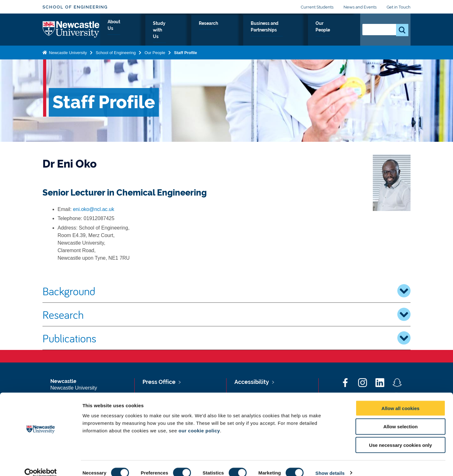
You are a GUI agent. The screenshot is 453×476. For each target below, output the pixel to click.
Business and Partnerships (281, 30)
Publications (226, 338)
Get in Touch (399, 7)
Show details (330, 464)
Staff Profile (185, 51)
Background (226, 291)
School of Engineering (75, 7)
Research (227, 30)
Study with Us (189, 30)
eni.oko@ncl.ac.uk (94, 209)
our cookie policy (199, 421)
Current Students (317, 7)
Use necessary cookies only (400, 436)
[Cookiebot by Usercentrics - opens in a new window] (41, 464)
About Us (151, 30)
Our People (336, 30)
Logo (71, 29)
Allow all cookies (401, 399)
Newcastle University (67, 51)
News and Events (360, 7)
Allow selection (400, 417)
